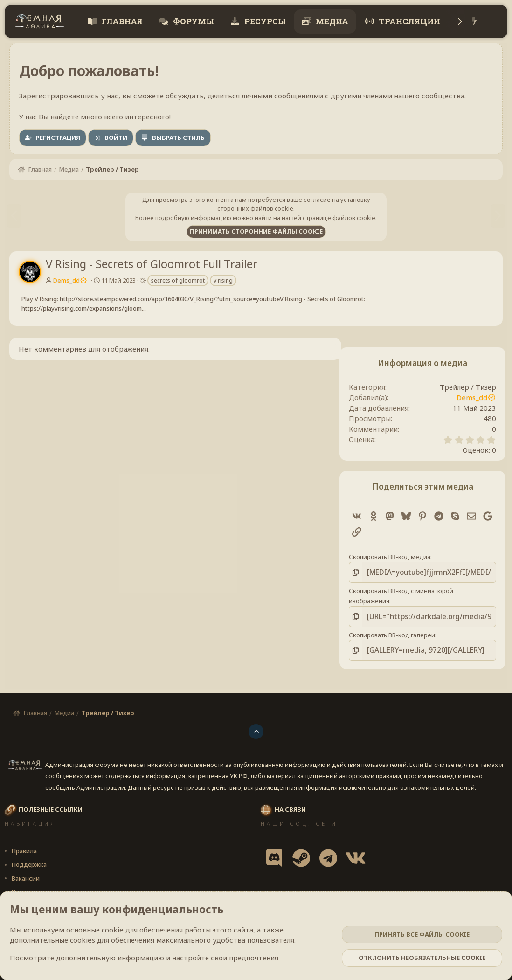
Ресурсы (264, 21)
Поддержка (29, 849)
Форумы (193, 21)
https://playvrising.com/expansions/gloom (82, 308)
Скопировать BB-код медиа (385, 557)
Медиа (331, 21)
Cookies (21, 890)
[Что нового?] (474, 22)
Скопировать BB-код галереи (388, 621)
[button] (114, 890)
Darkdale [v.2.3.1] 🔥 (76, 890)
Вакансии (25, 863)
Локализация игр (37, 877)
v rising (223, 280)
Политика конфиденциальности (410, 890)
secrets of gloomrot (178, 280)
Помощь (479, 890)
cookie (113, 930)
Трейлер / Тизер (472, 387)
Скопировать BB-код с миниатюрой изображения (418, 589)
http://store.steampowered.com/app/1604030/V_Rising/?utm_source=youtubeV (172, 299)
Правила (24, 835)
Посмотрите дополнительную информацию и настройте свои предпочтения (144, 958)
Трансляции (408, 21)
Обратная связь (269, 890)
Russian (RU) (145, 890)
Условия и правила (327, 890)
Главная (121, 21)
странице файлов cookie (339, 218)
